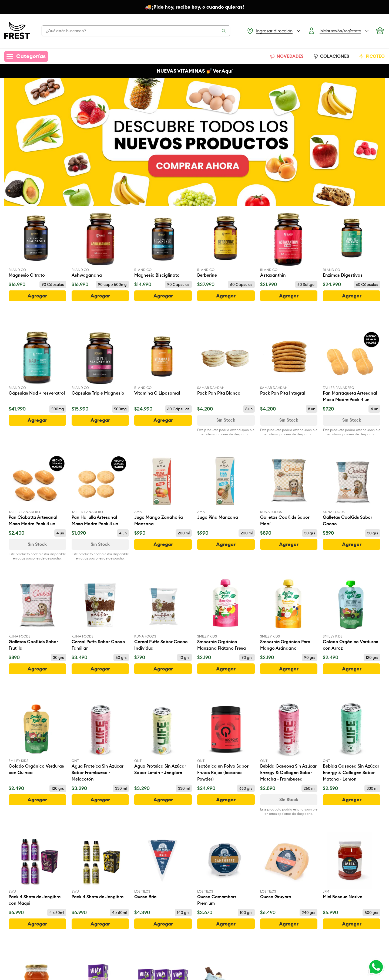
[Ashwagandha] (100, 244)
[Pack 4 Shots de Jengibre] (100, 866)
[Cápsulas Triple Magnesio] (100, 362)
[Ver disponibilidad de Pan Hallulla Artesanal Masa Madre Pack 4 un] (100, 544)
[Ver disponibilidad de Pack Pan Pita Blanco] (226, 420)
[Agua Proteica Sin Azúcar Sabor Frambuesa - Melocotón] (100, 742)
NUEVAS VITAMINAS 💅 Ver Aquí (195, 71)
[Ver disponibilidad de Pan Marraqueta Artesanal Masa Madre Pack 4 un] (352, 420)
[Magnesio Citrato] (37, 244)
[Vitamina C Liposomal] (163, 362)
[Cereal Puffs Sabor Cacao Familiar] (100, 614)
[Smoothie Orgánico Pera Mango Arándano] (289, 614)
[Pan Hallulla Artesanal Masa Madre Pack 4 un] (100, 490)
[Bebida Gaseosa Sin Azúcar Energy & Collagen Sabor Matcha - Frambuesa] (289, 742)
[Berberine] (226, 244)
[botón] (37, 296)
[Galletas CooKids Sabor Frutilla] (37, 614)
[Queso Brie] (163, 866)
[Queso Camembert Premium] (226, 869)
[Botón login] (339, 31)
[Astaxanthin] (289, 244)
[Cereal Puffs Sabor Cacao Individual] (163, 614)
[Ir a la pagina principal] (17, 31)
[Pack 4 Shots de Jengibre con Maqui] (37, 869)
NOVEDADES (286, 56)
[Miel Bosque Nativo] (352, 866)
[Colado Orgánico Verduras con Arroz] (352, 614)
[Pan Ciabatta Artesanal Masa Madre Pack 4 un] (37, 490)
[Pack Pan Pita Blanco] (226, 362)
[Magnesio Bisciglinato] (163, 244)
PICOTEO (372, 56)
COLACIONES (331, 56)
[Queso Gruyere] (289, 866)
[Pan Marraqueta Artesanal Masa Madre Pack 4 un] (352, 366)
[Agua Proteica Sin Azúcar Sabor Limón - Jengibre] (163, 739)
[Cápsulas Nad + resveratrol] (37, 362)
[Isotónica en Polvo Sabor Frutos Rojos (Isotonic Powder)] (226, 742)
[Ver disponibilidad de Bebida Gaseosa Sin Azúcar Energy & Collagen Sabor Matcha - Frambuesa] (289, 800)
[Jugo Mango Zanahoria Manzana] (163, 490)
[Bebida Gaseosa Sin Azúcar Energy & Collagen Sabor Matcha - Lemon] (352, 742)
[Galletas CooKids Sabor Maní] (289, 490)
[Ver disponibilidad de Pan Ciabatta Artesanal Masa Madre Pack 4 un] (37, 544)
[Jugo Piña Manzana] (226, 487)
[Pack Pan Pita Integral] (289, 362)
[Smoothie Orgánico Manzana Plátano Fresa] (226, 614)
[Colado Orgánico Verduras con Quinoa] (37, 739)
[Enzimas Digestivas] (352, 244)
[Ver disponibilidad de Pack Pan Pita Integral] (289, 420)
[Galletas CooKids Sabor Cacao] (352, 490)
